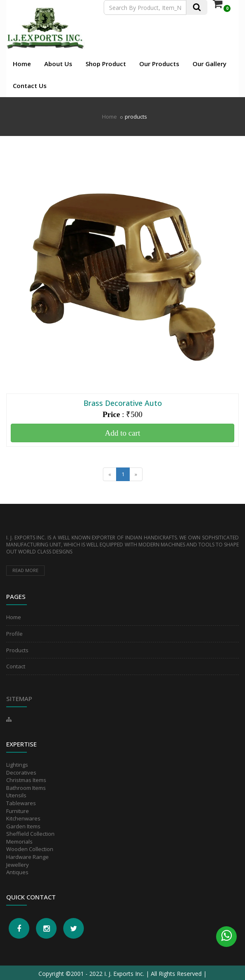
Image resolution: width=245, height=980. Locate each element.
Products (17, 650)
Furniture (18, 811)
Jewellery (18, 865)
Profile (14, 634)
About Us (58, 64)
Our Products (159, 64)
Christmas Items (26, 780)
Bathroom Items (26, 788)
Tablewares (21, 803)
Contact (16, 666)
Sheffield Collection (30, 834)
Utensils (16, 795)
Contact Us (30, 86)
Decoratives (21, 773)
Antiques (17, 872)
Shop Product (106, 64)
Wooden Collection (30, 849)
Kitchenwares (23, 818)
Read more (25, 570)
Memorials (19, 842)
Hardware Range (27, 857)
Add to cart (123, 433)
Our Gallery (209, 64)
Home (22, 64)
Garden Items (23, 826)
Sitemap (19, 699)
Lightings (17, 765)
